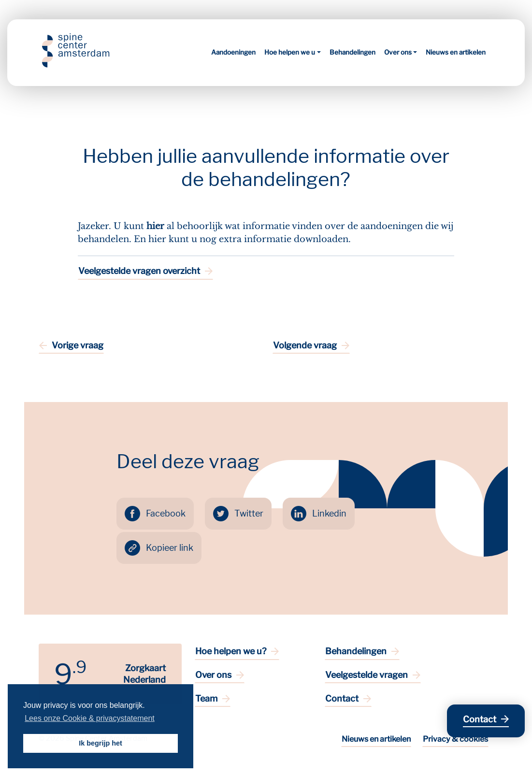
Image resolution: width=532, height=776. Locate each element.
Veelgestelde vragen (367, 675)
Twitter (249, 513)
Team (206, 698)
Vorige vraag (78, 345)
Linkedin (329, 513)
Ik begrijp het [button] (101, 743)
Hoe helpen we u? (231, 651)
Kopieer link (170, 548)
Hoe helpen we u (290, 52)
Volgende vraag (305, 345)
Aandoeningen (233, 52)
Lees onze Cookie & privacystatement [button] (90, 718)
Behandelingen (352, 52)
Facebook (166, 513)
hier (155, 226)
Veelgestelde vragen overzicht (139, 271)
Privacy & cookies (455, 739)
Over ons (398, 52)
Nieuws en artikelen (456, 52)
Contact (342, 698)
